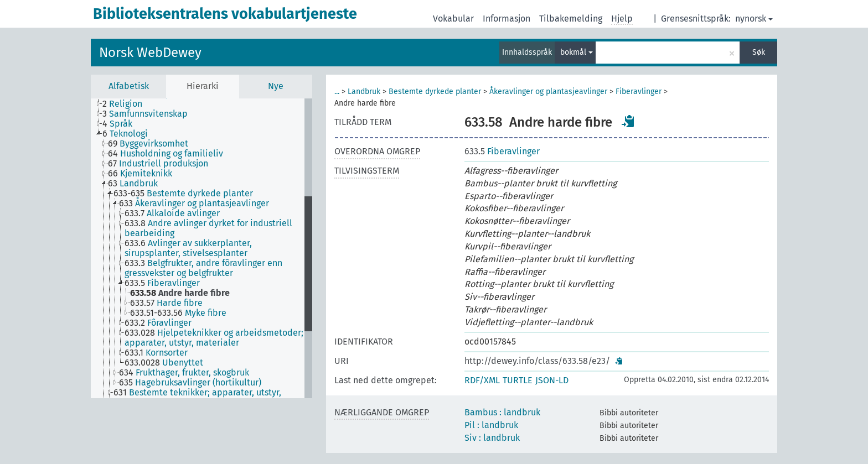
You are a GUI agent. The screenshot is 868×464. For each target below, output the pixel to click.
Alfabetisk (129, 86)
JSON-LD (552, 380)
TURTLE (518, 380)
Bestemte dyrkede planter (435, 92)
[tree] (201, 248)
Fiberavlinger (639, 92)
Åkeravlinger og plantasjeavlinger (548, 92)
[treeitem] (127, 104)
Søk (759, 52)
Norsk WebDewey (150, 53)
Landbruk (364, 92)
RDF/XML (482, 380)
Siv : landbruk (492, 438)
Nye (276, 86)
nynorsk (754, 19)
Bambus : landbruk (502, 412)
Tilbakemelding (571, 19)
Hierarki (203, 86)
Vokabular (453, 19)
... (337, 92)
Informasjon (507, 19)
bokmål (577, 52)
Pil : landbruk (491, 425)
